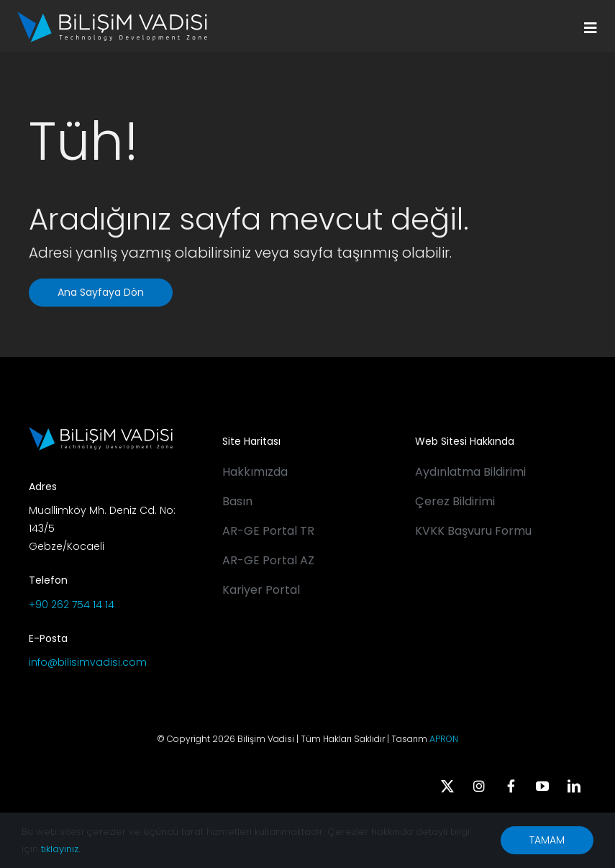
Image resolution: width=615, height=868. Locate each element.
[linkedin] (574, 786)
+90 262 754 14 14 (72, 605)
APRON (444, 739)
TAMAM (547, 840)
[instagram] (479, 786)
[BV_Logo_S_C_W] (112, 17)
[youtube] (542, 786)
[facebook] (511, 786)
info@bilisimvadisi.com (88, 662)
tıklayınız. (60, 849)
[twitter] (447, 786)
